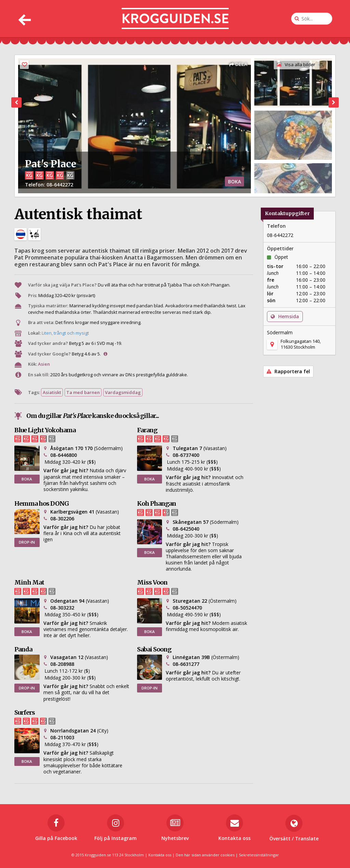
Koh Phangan (157, 503)
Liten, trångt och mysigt (65, 333)
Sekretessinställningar (259, 855)
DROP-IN (27, 542)
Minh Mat (29, 582)
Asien (44, 364)
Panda (23, 649)
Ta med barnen (83, 392)
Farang (147, 430)
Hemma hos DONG (42, 503)
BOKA (234, 181)
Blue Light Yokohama (45, 430)
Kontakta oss (160, 855)
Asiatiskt (52, 392)
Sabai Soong (154, 649)
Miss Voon (152, 582)
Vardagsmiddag (123, 392)
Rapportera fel (288, 371)
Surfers (25, 712)
